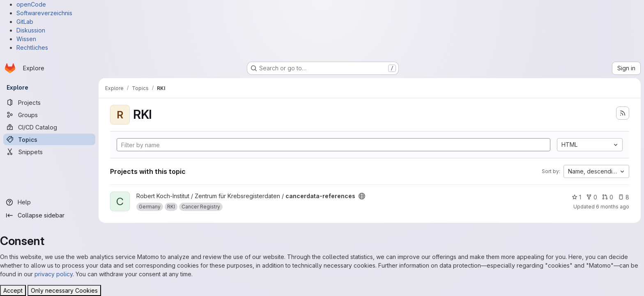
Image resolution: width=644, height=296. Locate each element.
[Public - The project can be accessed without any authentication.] (362, 196)
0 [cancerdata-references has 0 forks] (592, 197)
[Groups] (49, 115)
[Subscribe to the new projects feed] (623, 113)
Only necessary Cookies (64, 290)
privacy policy (54, 274)
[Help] (49, 202)
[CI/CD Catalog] (49, 127)
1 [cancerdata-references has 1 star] (576, 197)
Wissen (26, 39)
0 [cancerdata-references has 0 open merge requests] (608, 197)
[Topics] (49, 139)
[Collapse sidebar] (49, 215)
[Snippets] (49, 152)
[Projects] (49, 102)
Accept (13, 290)
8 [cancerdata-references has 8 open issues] (624, 197)
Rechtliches (32, 47)
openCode (31, 4)
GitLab (25, 22)
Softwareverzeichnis (44, 13)
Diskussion (31, 30)
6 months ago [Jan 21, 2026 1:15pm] (613, 207)
